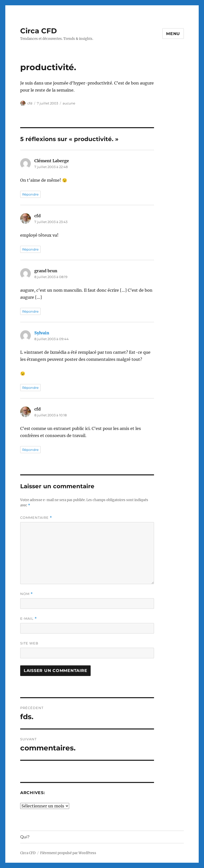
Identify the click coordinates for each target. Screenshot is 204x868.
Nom (27, 594)
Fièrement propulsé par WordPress (68, 853)
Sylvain (42, 333)
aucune (69, 103)
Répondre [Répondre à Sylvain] (30, 388)
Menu (173, 34)
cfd (30, 103)
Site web (29, 643)
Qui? (25, 837)
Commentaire (36, 518)
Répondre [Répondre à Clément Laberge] (30, 194)
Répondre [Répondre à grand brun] (30, 311)
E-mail (29, 619)
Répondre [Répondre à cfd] (30, 249)
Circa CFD (39, 31)
